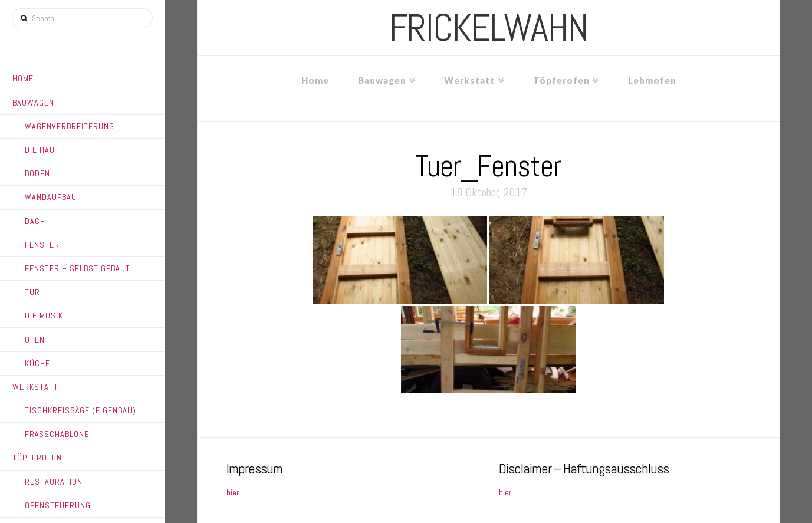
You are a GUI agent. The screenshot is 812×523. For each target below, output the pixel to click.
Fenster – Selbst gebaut (78, 268)
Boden (37, 173)
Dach (35, 221)
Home (23, 78)
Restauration (54, 482)
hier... (235, 492)
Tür (32, 292)
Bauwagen (33, 103)
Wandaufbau (51, 197)
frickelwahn (489, 28)
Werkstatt (35, 387)
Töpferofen (37, 458)
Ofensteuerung (58, 505)
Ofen (35, 340)
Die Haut (42, 150)
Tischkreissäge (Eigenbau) (80, 410)
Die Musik (44, 315)
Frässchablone (57, 434)
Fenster (42, 245)
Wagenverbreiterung (70, 126)
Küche (37, 363)
